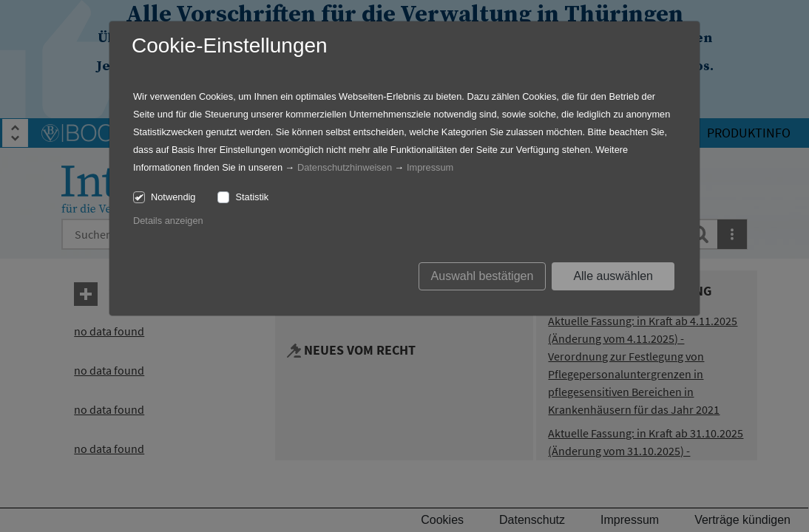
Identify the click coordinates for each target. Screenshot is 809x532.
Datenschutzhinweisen (345, 167)
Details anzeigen (168, 221)
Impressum (430, 167)
